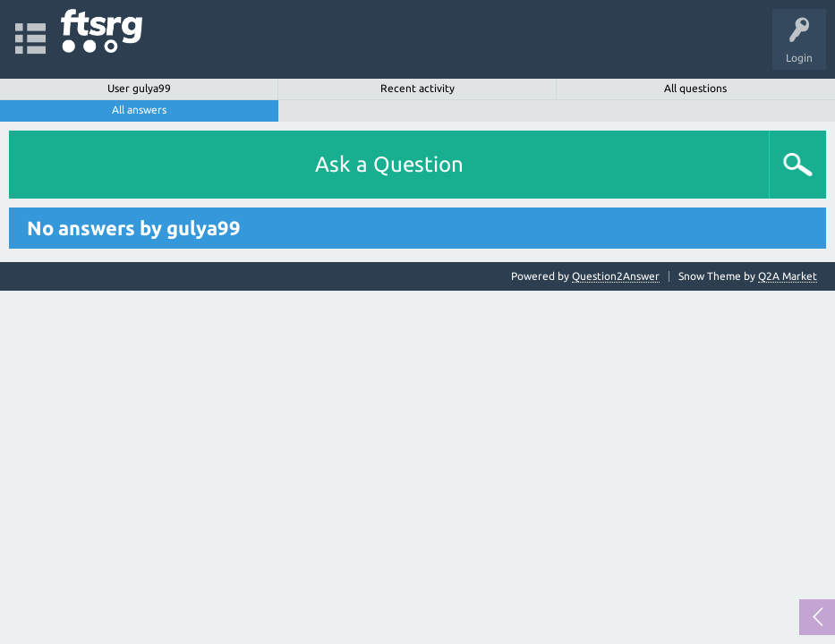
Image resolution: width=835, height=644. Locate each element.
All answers (139, 110)
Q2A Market (788, 276)
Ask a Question (389, 164)
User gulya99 (139, 88)
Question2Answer (616, 276)
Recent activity (417, 88)
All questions (695, 88)
